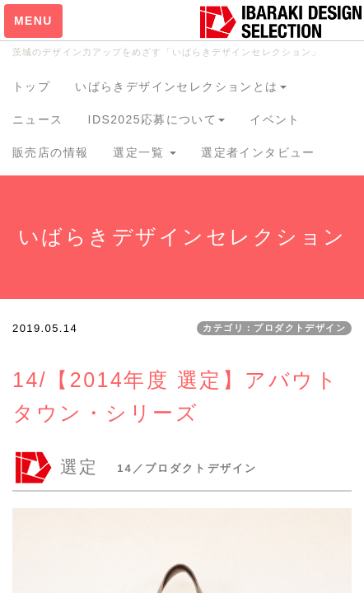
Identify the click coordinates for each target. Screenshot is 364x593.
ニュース (38, 119)
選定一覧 (145, 152)
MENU (33, 21)
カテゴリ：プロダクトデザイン (274, 328)
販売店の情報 (50, 152)
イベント (275, 119)
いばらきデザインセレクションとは (180, 86)
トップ (31, 86)
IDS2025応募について (157, 119)
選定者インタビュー (258, 152)
